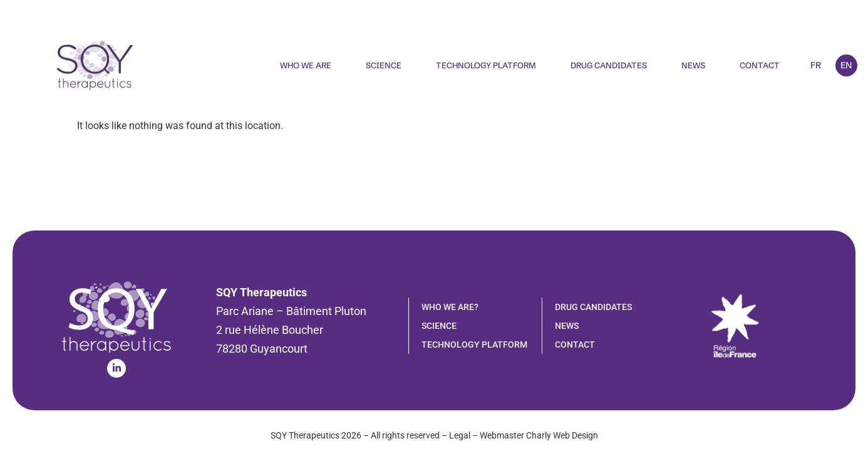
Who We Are (306, 65)
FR (816, 65)
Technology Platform (486, 65)
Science (384, 65)
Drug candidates (609, 65)
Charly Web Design (562, 435)
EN (846, 65)
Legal (460, 435)
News (693, 65)
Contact (760, 65)
